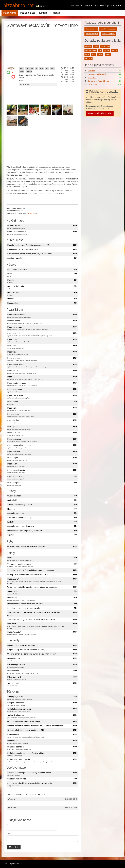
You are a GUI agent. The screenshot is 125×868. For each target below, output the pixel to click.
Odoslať (14, 847)
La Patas (91, 71)
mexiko (107, 50)
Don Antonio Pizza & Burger (99, 81)
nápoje (115, 50)
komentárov (32, 214)
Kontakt (43, 13)
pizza (41, 68)
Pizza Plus (92, 78)
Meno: (9, 824)
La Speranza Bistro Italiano (98, 74)
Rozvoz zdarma (91, 29)
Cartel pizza (92, 84)
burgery (88, 46)
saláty (52, 68)
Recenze (55, 13)
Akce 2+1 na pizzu (108, 34)
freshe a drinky (91, 50)
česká (21, 68)
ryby (47, 68)
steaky (22, 71)
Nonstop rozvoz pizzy (108, 29)
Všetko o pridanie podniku (100, 113)
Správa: (10, 834)
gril (37, 68)
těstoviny (29, 71)
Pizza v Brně (10, 13)
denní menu (30, 68)
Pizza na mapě (28, 13)
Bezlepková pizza (92, 34)
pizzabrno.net (19, 5)
